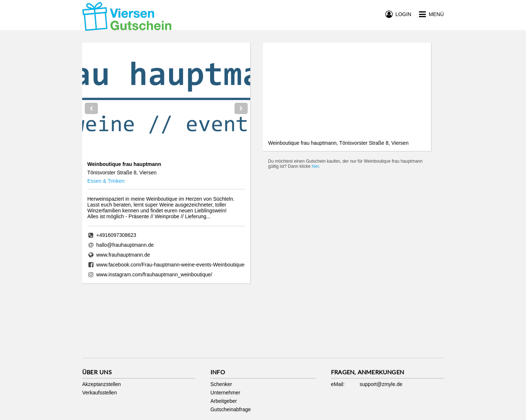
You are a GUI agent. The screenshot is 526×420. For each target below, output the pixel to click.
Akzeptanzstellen (102, 384)
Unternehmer (225, 393)
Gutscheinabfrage (231, 409)
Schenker (221, 384)
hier (315, 166)
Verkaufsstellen (100, 393)
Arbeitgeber (224, 401)
